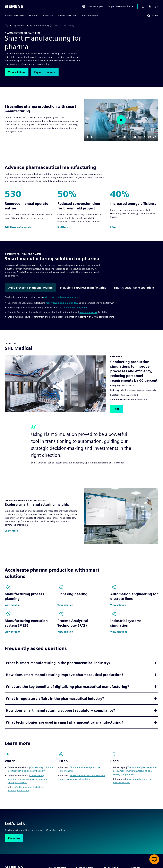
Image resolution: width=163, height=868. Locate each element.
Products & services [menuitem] (15, 16)
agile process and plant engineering (61, 297)
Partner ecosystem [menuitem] (67, 16)
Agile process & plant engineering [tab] (31, 288)
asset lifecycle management (74, 308)
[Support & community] (121, 6)
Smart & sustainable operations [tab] (134, 288)
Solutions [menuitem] (34, 16)
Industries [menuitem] (48, 16)
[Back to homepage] (6, 25)
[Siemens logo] (14, 6)
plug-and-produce (88, 312)
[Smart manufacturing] (39, 26)
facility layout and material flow (62, 303)
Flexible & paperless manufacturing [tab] (83, 288)
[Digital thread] (19, 26)
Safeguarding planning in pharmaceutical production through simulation (27, 779)
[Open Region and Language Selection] (92, 6)
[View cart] (143, 6)
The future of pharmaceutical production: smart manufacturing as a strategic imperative (135, 771)
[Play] (88, 137)
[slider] (103, 137)
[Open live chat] (154, 859)
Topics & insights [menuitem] (90, 16)
